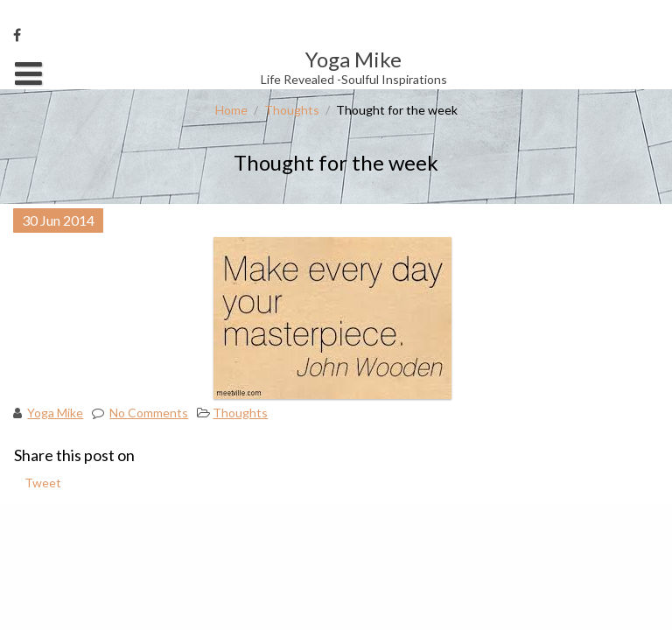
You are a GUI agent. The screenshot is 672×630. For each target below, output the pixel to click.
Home (231, 110)
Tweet (43, 483)
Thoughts (292, 110)
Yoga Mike (55, 413)
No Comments (149, 413)
